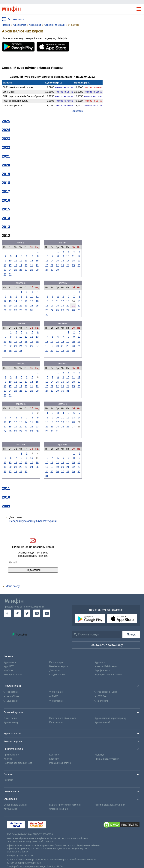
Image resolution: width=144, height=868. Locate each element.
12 (21, 261)
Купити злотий (102, 722)
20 (26, 265)
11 (16, 261)
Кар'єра (8, 759)
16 (5, 265)
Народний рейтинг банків (108, 675)
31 (10, 274)
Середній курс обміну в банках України (33, 521)
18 (16, 265)
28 (31, 270)
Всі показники (16, 19)
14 (31, 261)
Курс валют (10, 662)
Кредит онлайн (57, 675)
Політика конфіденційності (18, 763)
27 (26, 270)
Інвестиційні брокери (106, 666)
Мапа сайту (13, 586)
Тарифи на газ (102, 671)
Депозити (54, 671)
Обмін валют (11, 718)
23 (5, 270)
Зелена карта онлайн (15, 805)
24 (10, 270)
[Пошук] (131, 634)
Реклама (8, 780)
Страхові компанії (59, 809)
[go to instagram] (37, 613)
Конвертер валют (13, 675)
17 (10, 265)
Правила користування (107, 759)
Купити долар (11, 722)
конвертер (77, 111)
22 (37, 265)
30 (5, 274)
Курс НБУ (9, 666)
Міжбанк (8, 671)
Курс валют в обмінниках (63, 718)
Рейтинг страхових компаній (110, 805)
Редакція (100, 755)
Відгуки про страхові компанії (65, 805)
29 (37, 270)
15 (37, 261)
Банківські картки (59, 666)
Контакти (54, 755)
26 (21, 270)
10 (10, 261)
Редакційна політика (60, 763)
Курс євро (100, 662)
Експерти (54, 759)
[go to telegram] (17, 613)
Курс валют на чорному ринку (111, 718)
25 (16, 270)
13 (26, 261)
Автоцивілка (10, 809)
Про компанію (11, 755)
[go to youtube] (47, 613)
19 (21, 265)
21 (31, 265)
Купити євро (56, 722)
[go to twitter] (27, 613)
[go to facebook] (7, 613)
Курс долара (56, 662)
